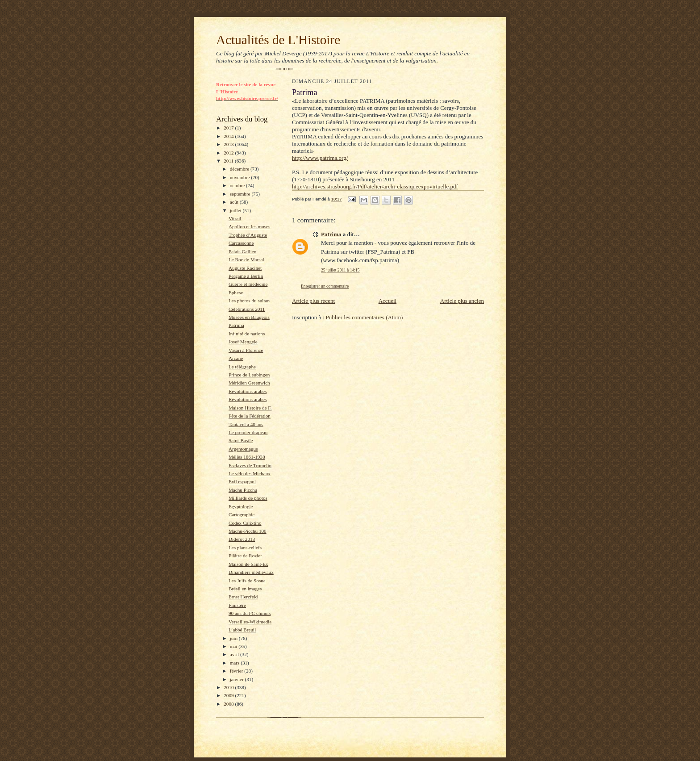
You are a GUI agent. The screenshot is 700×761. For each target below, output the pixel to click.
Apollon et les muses (249, 226)
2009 (229, 695)
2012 (229, 153)
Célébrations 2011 (247, 309)
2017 (229, 128)
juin (234, 638)
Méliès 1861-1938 (247, 457)
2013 (229, 144)
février (237, 671)
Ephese (236, 293)
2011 (229, 161)
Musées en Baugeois (249, 317)
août (235, 202)
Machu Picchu (243, 490)
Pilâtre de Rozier (245, 556)
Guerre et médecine (248, 284)
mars (235, 663)
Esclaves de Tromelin (250, 465)
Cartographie (242, 514)
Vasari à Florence (246, 350)
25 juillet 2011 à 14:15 (340, 270)
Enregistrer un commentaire (325, 286)
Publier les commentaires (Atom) (364, 317)
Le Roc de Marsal (246, 259)
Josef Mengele (243, 342)
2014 (229, 136)
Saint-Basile (241, 440)
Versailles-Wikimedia (250, 622)
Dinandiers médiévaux (251, 572)
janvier (237, 679)
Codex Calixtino (245, 523)
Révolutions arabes (248, 391)
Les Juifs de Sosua (247, 581)
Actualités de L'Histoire (278, 40)
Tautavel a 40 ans (246, 424)
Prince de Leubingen (249, 375)
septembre (241, 194)
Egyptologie (241, 506)
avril (235, 654)
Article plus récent (313, 301)
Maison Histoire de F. (250, 408)
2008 (229, 704)
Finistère (237, 605)
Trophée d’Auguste (248, 235)
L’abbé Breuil (242, 630)
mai (234, 646)
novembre (240, 177)
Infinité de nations (247, 334)
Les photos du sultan (249, 301)
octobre (238, 185)
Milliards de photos (248, 498)
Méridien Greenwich (249, 383)
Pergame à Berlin (246, 276)
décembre (240, 169)
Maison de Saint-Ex (248, 564)
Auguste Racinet (245, 268)
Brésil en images (245, 589)
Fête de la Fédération (250, 416)
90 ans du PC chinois (250, 613)
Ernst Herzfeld (243, 597)
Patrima (236, 325)
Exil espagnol (242, 481)
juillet (236, 210)
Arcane (236, 358)
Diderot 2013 (242, 539)
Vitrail (235, 218)
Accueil (387, 301)
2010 (229, 687)
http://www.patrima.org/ (320, 158)
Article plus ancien (462, 301)
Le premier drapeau (248, 432)
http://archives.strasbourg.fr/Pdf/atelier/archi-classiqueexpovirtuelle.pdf (375, 186)
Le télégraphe (242, 367)
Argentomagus (243, 449)
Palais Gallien (242, 251)
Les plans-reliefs (245, 548)
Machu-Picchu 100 (248, 531)
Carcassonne (241, 243)
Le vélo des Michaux (250, 473)
